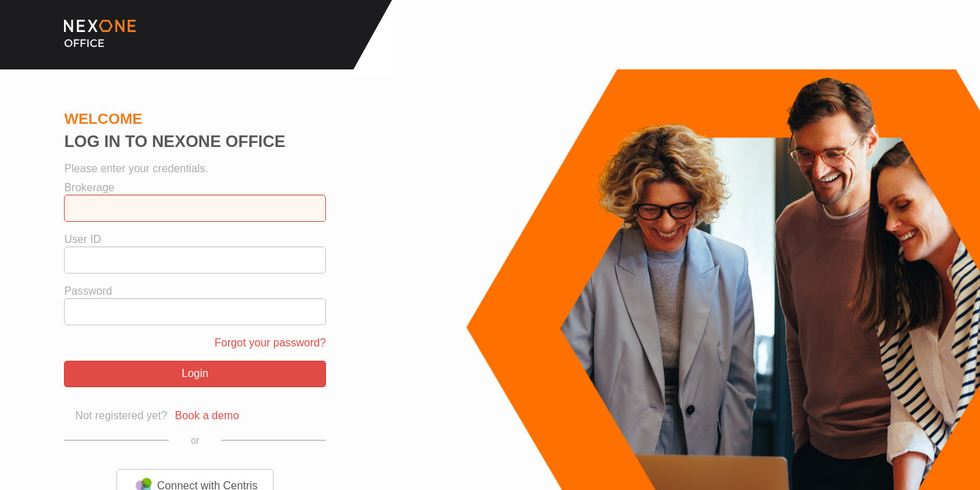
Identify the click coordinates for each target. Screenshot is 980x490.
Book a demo (207, 415)
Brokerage (89, 188)
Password (88, 291)
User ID (82, 240)
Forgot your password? (270, 343)
